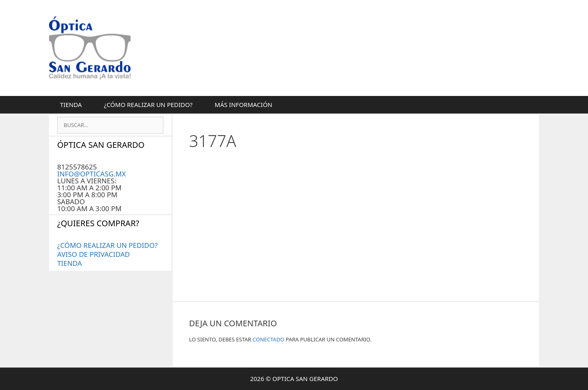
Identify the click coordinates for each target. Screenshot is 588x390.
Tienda (71, 105)
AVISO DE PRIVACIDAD (94, 254)
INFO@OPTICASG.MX (91, 174)
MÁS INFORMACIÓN (244, 105)
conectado (269, 339)
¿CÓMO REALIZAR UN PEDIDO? (148, 105)
